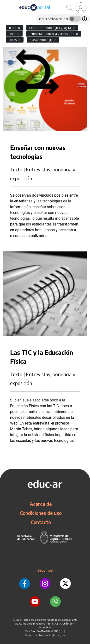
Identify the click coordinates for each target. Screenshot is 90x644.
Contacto (41, 522)
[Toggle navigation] (4, 3)
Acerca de (41, 504)
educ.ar (19, 620)
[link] (81, 8)
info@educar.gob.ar (57, 635)
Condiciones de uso (41, 513)
